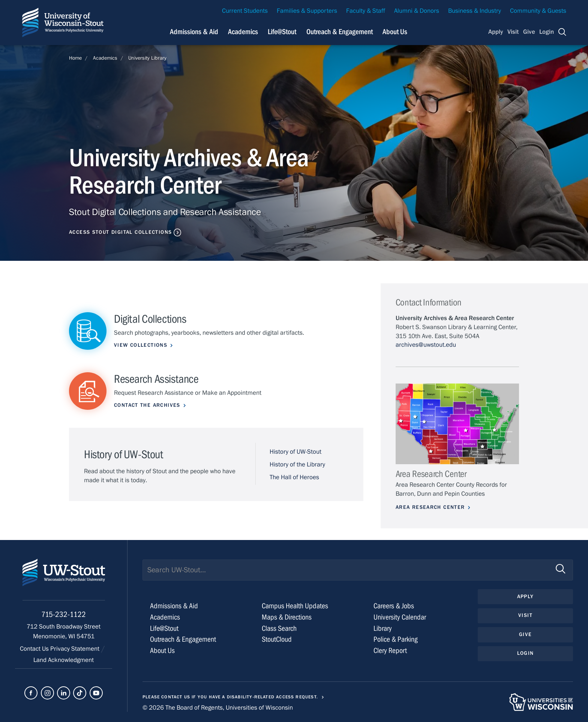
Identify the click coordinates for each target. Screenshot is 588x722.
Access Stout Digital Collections (120, 232)
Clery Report (390, 651)
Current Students (245, 11)
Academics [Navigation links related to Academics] (243, 32)
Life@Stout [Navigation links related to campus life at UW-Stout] (282, 32)
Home (75, 58)
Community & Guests (538, 11)
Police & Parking (396, 639)
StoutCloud (277, 639)
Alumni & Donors (417, 11)
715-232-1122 (64, 614)
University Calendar (400, 617)
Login (547, 32)
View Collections (141, 345)
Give (529, 32)
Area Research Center (430, 507)
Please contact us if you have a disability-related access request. (230, 697)
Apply (496, 32)
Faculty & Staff (366, 11)
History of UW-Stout (295, 452)
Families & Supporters (307, 11)
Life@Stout (164, 628)
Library (383, 628)
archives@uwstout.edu (426, 345)
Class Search (279, 628)
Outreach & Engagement (183, 639)
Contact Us (35, 649)
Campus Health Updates (295, 606)
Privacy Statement (76, 649)
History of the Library (297, 465)
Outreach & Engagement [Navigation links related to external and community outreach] (340, 32)
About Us (395, 32)
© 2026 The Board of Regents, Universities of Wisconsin (218, 708)
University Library (147, 58)
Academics (105, 58)
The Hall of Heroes (294, 477)
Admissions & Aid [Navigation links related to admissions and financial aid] (194, 32)
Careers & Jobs (394, 606)
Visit (513, 32)
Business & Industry (475, 11)
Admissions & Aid (174, 606)
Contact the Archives (147, 405)
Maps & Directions (287, 617)
